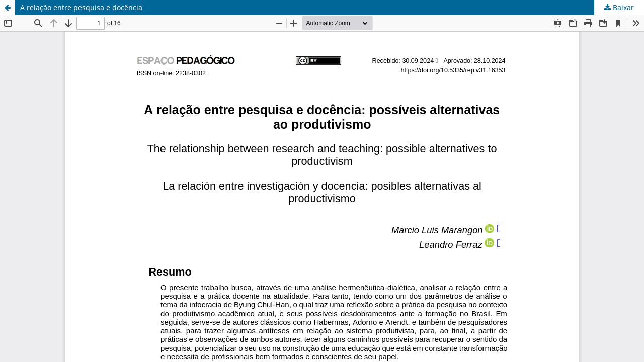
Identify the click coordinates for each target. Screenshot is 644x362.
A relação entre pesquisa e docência (81, 7)
